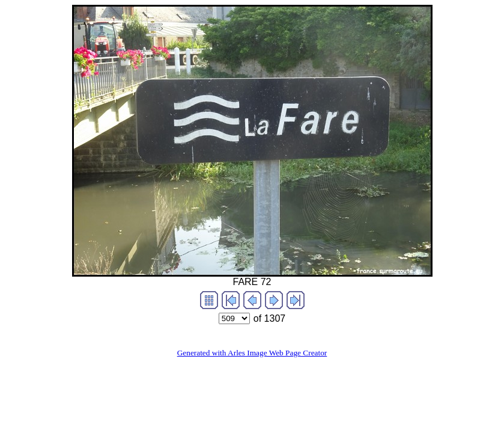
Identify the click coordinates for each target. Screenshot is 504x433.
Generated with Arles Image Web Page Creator (252, 353)
